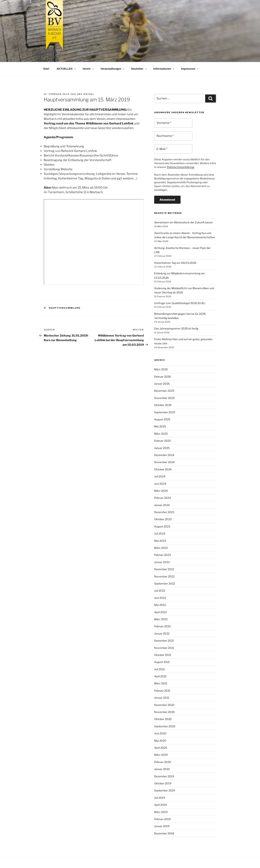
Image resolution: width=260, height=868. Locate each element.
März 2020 (161, 755)
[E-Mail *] (173, 149)
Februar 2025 (162, 441)
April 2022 (160, 612)
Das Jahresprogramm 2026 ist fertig (176, 328)
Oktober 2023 (163, 519)
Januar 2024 (162, 505)
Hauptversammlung (65, 308)
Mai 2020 (160, 741)
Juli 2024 (160, 476)
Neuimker (139, 69)
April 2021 (160, 676)
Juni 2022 (160, 598)
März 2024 (161, 491)
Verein (88, 69)
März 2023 (161, 548)
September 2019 (165, 790)
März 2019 (161, 812)
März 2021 (161, 683)
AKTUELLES (66, 69)
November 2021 (164, 648)
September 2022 (165, 583)
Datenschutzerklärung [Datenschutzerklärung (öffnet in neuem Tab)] (180, 167)
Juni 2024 (160, 484)
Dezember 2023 (164, 512)
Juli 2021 (160, 669)
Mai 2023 (160, 541)
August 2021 (162, 662)
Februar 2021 (162, 691)
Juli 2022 (160, 591)
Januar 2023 (162, 562)
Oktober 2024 (163, 469)
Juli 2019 (160, 798)
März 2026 (161, 369)
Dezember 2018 (164, 833)
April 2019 (160, 805)
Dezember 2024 (164, 455)
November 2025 (164, 398)
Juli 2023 (160, 533)
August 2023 (162, 526)
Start (46, 69)
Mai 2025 (160, 426)
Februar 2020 (163, 762)
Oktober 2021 (163, 655)
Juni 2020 (160, 733)
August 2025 (162, 419)
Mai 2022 (160, 605)
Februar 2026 (162, 377)
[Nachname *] (173, 136)
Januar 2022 (162, 633)
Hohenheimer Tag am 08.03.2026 (175, 263)
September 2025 (165, 412)
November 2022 (164, 576)
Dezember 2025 (164, 391)
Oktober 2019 (163, 783)
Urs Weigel (86, 94)
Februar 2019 (162, 819)
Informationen (164, 69)
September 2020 (165, 726)
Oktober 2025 (163, 405)
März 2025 (161, 434)
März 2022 (161, 619)
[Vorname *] (173, 123)
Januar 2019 (162, 826)
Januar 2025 (162, 448)
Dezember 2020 (164, 705)
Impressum (190, 69)
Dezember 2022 (164, 569)
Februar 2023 (162, 555)
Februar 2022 (162, 626)
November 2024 (164, 462)
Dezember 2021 (164, 641)
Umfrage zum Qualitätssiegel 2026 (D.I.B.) (180, 303)
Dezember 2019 (164, 776)
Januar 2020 (162, 769)
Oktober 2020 (163, 719)
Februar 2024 (162, 498)
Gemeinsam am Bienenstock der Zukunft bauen (183, 222)
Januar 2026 (162, 384)
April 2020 (161, 748)
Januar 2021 (162, 698)
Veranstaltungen (113, 69)
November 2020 (164, 712)
